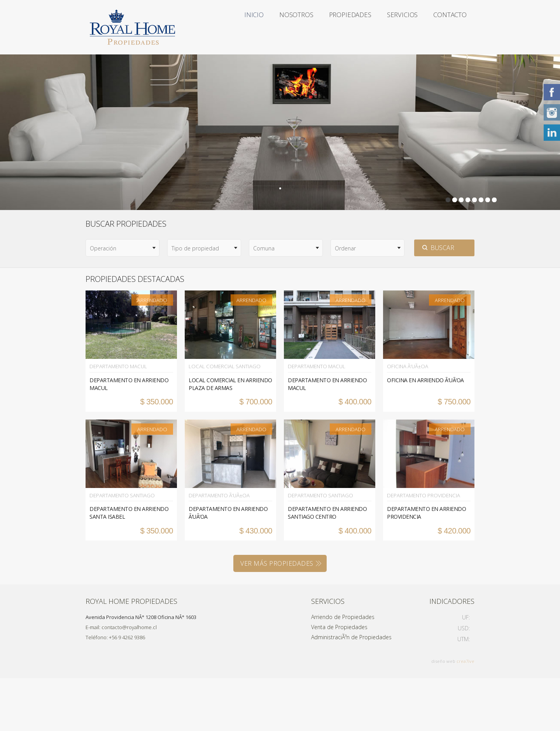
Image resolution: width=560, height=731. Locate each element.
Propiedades (330, 27)
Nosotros (267, 27)
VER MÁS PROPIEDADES (277, 616)
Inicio (216, 27)
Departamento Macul (116, 420)
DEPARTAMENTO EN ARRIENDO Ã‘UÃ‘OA (228, 566)
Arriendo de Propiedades (343, 670)
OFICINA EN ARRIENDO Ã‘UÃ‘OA (425, 434)
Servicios (391, 27)
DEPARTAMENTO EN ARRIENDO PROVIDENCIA (426, 566)
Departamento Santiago (120, 549)
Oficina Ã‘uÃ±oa (406, 420)
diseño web (443, 714)
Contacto (223, 82)
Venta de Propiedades (339, 680)
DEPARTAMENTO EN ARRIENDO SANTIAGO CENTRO (327, 566)
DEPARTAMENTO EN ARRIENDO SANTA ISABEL (129, 566)
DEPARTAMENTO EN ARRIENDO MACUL (129, 438)
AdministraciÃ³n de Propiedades (351, 690)
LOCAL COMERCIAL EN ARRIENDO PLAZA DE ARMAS (230, 438)
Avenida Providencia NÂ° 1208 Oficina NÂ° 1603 (141, 670)
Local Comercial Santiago (221, 420)
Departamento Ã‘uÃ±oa (217, 549)
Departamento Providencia (421, 549)
